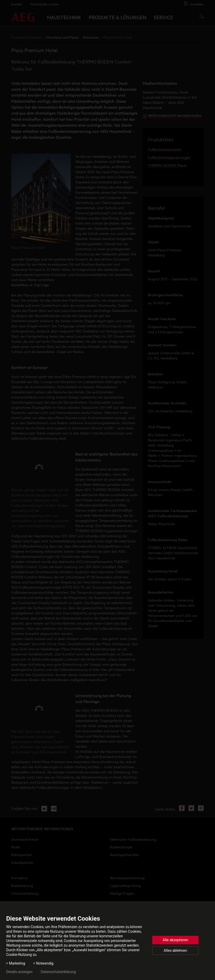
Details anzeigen (19, 972)
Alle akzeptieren (176, 940)
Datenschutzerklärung (58, 972)
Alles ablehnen (176, 950)
